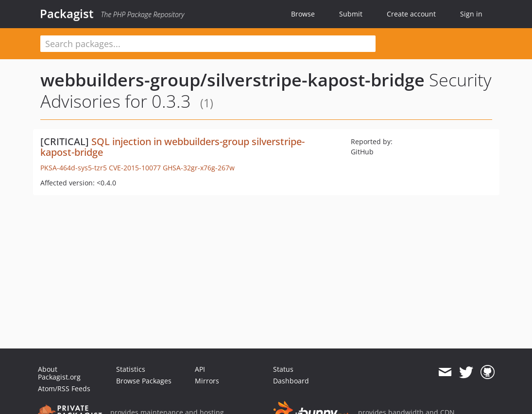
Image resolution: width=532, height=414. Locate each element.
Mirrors (207, 381)
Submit (351, 14)
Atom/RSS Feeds (64, 389)
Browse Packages (144, 381)
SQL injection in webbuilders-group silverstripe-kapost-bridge (172, 147)
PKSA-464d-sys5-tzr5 (74, 168)
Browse (303, 14)
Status (283, 369)
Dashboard (291, 381)
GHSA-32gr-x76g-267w (199, 168)
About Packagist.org (59, 373)
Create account (411, 14)
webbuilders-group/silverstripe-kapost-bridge (232, 80)
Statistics (131, 369)
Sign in (471, 14)
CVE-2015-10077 (135, 168)
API (200, 369)
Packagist (67, 14)
